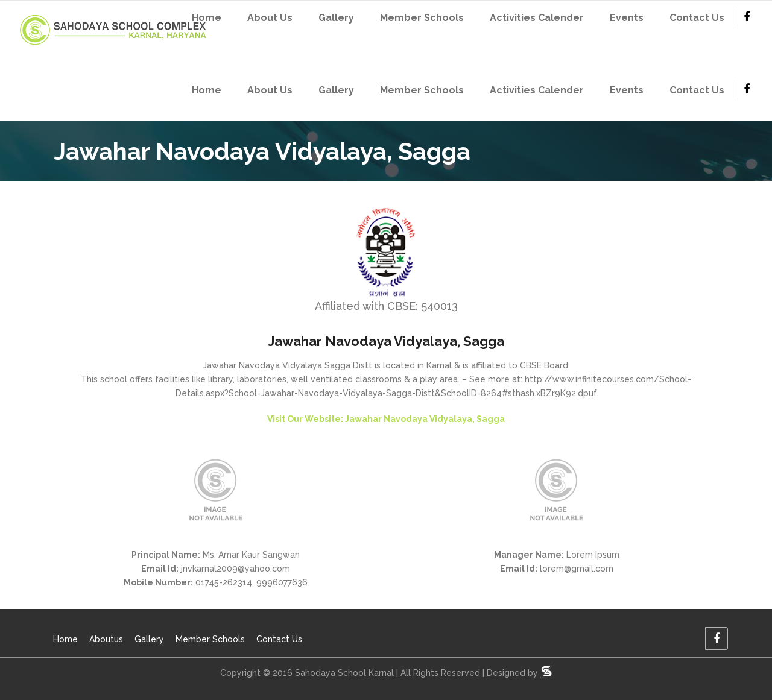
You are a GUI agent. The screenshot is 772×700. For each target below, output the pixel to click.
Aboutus (106, 639)
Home (65, 639)
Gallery (149, 639)
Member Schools (210, 639)
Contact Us (279, 639)
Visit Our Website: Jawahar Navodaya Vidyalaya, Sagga (386, 419)
